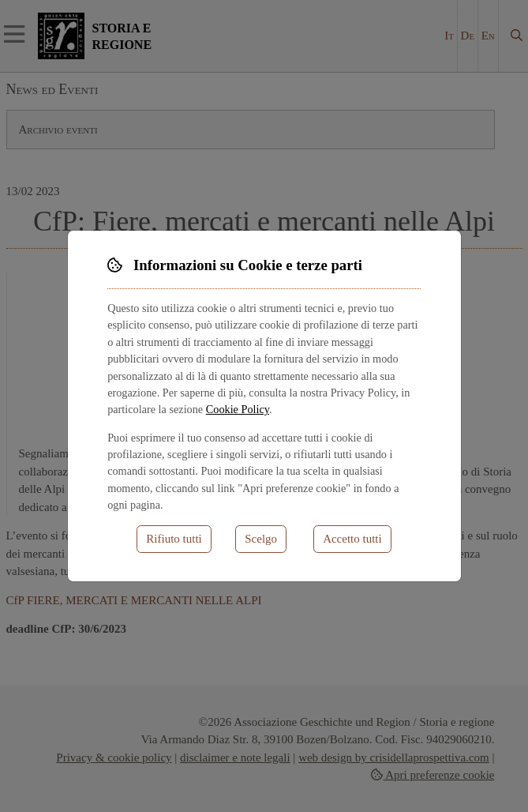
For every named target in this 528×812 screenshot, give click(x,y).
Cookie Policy (238, 409)
